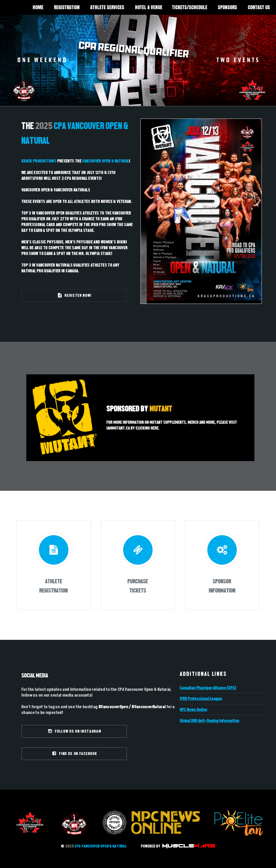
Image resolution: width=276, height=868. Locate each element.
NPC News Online (194, 709)
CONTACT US (259, 7)
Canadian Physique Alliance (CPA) (208, 688)
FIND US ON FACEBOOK (75, 754)
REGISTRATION (67, 7)
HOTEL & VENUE (149, 7)
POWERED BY (178, 846)
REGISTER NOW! (75, 295)
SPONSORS (227, 7)
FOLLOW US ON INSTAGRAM (75, 731)
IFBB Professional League (201, 698)
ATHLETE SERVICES (107, 7)
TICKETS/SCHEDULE (190, 7)
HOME (38, 7)
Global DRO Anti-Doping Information (210, 721)
